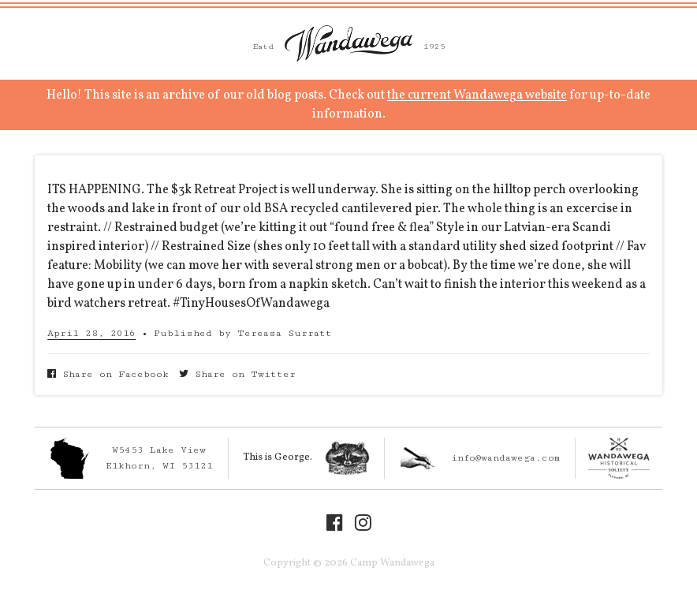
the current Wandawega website (477, 95)
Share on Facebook (108, 374)
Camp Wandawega (348, 43)
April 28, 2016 (91, 333)
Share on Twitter (237, 374)
